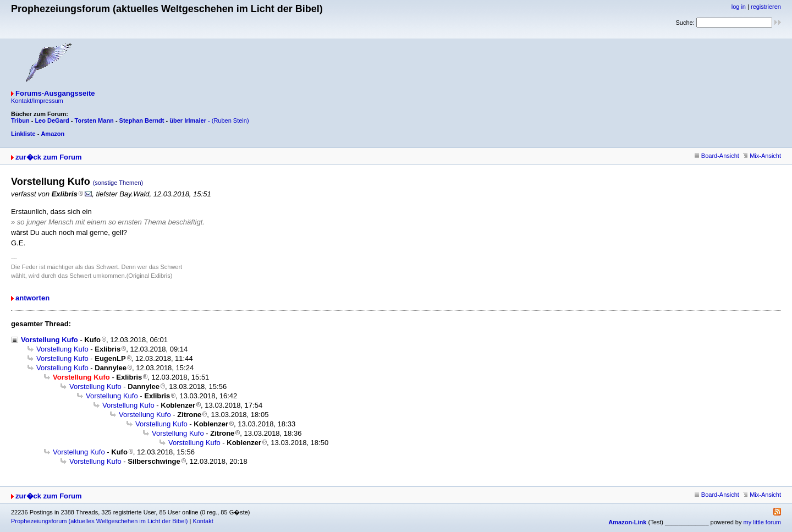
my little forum (762, 522)
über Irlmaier (188, 120)
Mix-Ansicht (762, 156)
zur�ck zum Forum (49, 157)
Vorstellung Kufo (50, 340)
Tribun (20, 120)
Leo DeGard (52, 120)
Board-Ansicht (717, 156)
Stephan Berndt (142, 120)
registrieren (766, 7)
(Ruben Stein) (230, 120)
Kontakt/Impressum (37, 101)
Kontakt (203, 521)
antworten (32, 298)
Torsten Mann (94, 120)
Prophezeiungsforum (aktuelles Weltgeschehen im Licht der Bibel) (99, 521)
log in (739, 7)
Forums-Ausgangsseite (55, 93)
